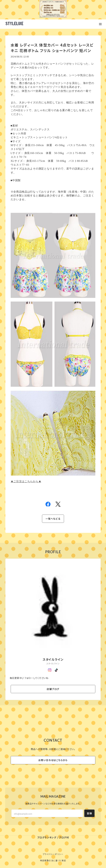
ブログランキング (47, 837)
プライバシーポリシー (53, 854)
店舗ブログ (53, 689)
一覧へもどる (53, 519)
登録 (89, 813)
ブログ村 (64, 837)
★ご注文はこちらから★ (26, 481)
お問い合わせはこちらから (53, 760)
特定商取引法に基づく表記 (53, 860)
